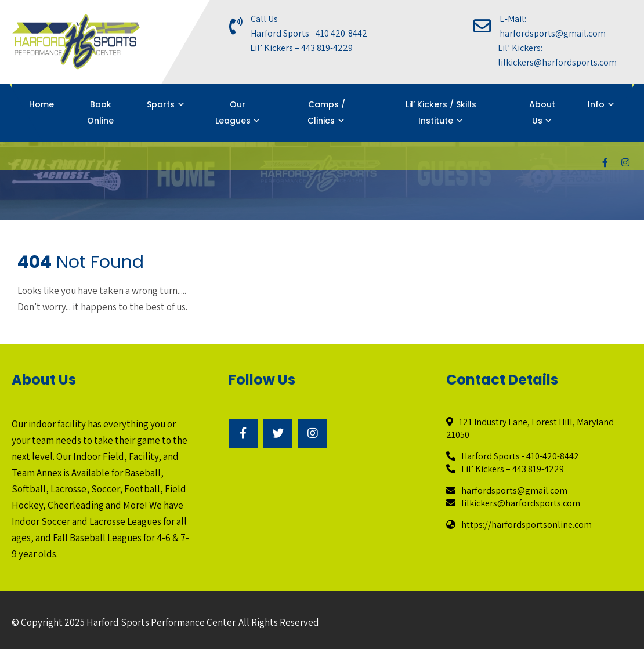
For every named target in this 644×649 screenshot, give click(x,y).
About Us (542, 113)
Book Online (100, 113)
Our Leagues (233, 113)
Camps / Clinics (326, 113)
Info (596, 104)
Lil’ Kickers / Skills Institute (441, 113)
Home (41, 104)
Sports (161, 104)
